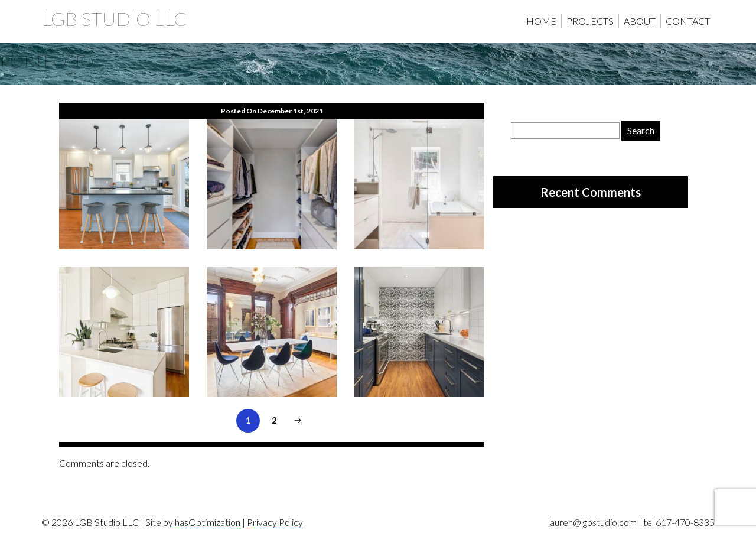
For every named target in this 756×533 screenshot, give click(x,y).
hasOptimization (208, 522)
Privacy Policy (275, 522)
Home (541, 21)
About (640, 21)
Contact (688, 21)
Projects (590, 21)
